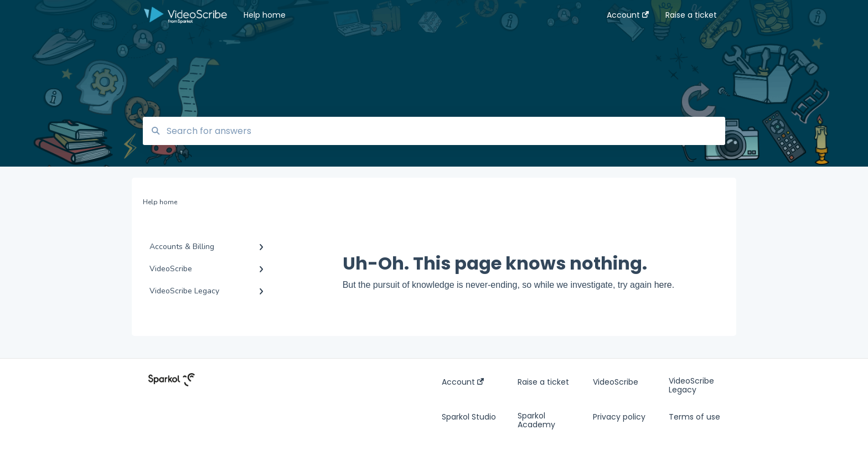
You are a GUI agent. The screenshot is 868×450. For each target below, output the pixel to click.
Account (463, 382)
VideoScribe (616, 382)
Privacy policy (619, 417)
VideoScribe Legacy (691, 385)
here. (664, 285)
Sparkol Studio (469, 417)
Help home (265, 15)
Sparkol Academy (536, 420)
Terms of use (694, 417)
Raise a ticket (543, 382)
